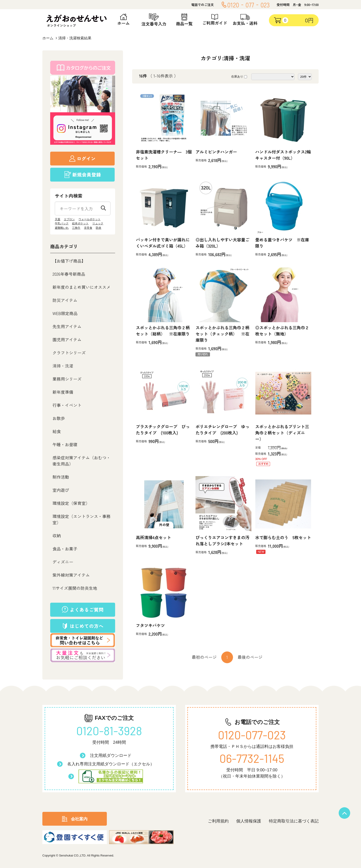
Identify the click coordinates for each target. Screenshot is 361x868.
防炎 (99, 228)
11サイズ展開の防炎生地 (75, 588)
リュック (98, 223)
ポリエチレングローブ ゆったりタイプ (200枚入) (222, 430)
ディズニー (63, 562)
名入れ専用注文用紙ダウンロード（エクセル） (111, 764)
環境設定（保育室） (71, 503)
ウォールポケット (90, 219)
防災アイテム (65, 300)
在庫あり (237, 77)
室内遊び (61, 490)
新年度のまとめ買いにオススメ (82, 287)
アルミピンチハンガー (216, 152)
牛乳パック (62, 223)
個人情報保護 (249, 821)
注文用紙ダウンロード (111, 755)
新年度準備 (63, 392)
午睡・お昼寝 (65, 444)
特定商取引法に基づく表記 (294, 821)
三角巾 (76, 228)
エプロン (69, 219)
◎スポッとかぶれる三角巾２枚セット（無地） (282, 331)
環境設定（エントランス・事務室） (82, 519)
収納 (57, 535)
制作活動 (61, 477)
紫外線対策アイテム (71, 575)
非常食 (88, 228)
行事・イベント (67, 405)
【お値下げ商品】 (69, 261)
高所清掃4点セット (153, 537)
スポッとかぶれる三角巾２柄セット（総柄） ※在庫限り (163, 331)
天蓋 (58, 219)
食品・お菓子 (65, 549)
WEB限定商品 (65, 313)
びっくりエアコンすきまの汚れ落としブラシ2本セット (222, 540)
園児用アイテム (67, 339)
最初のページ (204, 657)
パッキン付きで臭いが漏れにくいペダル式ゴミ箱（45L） (163, 243)
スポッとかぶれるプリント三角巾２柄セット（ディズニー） (282, 433)
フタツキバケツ (150, 625)
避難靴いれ (62, 228)
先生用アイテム (67, 326)
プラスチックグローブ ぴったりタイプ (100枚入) (163, 430)
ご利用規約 (218, 821)
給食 (57, 431)
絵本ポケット (80, 223)
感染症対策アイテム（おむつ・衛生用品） (82, 461)
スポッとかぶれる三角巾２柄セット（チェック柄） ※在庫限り (222, 334)
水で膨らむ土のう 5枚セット (283, 537)
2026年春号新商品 (69, 274)
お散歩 (59, 418)
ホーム (48, 38)
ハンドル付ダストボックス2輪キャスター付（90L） (283, 155)
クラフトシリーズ (69, 353)
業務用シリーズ (67, 379)
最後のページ (250, 657)
